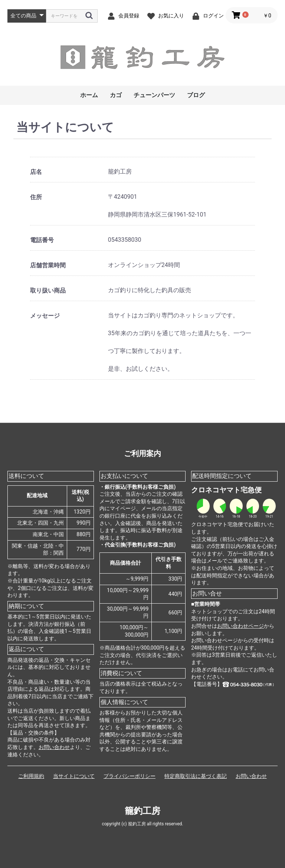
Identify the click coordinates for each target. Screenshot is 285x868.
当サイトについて (74, 776)
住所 (36, 197)
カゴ (116, 95)
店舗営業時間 (48, 265)
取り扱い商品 (48, 291)
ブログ (196, 95)
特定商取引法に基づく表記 (196, 776)
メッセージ (45, 316)
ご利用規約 (31, 776)
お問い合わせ (54, 747)
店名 (36, 172)
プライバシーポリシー (130, 776)
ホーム (89, 95)
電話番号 (42, 240)
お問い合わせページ (240, 626)
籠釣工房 (142, 811)
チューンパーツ (154, 95)
